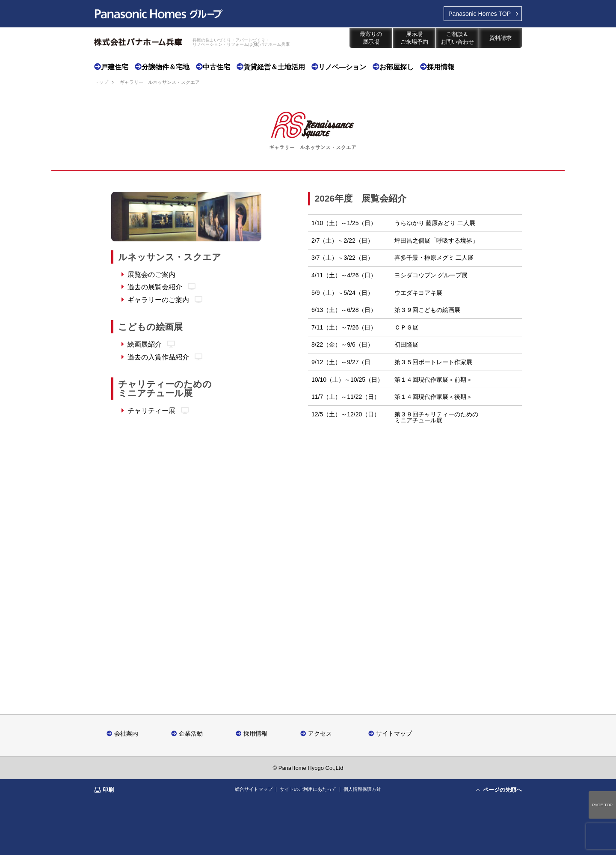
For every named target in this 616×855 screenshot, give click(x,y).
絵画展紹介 (145, 344)
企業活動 (191, 733)
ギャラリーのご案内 (158, 300)
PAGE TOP (602, 805)
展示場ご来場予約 (414, 38)
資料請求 (500, 38)
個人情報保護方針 (362, 789)
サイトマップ (394, 733)
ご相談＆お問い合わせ (457, 38)
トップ (101, 82)
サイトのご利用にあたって (308, 789)
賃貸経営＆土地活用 (274, 67)
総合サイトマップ (254, 789)
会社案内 (126, 733)
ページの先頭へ (502, 790)
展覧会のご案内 (151, 275)
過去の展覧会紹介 (155, 287)
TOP (480, 14)
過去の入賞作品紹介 (158, 357)
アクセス (320, 733)
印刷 (108, 790)
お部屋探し (397, 67)
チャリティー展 (151, 411)
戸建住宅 (115, 67)
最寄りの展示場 (371, 38)
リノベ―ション (342, 67)
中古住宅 (216, 67)
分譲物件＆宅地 (166, 67)
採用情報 (441, 67)
